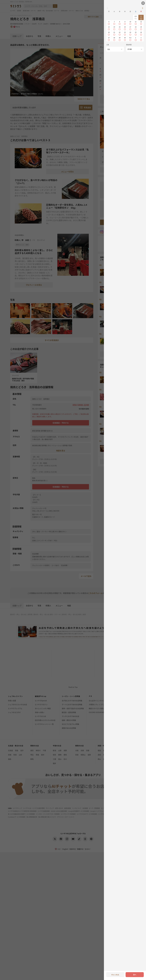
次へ (135, 975)
